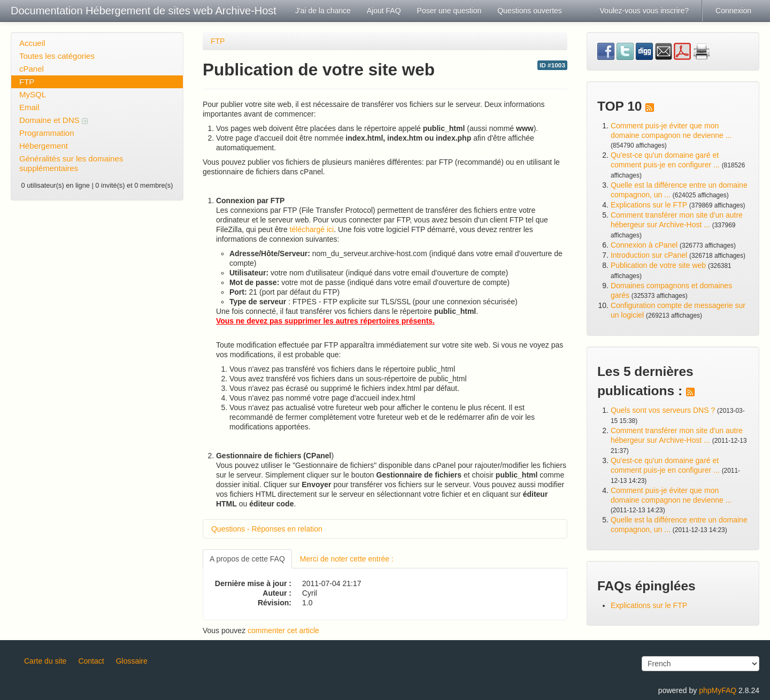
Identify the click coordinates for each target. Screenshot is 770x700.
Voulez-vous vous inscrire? (645, 11)
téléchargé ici (312, 229)
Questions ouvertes (530, 11)
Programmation (47, 133)
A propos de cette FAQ (247, 559)
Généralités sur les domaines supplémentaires (71, 163)
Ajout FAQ (384, 11)
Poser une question (449, 11)
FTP (27, 82)
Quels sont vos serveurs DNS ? (663, 410)
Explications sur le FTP (649, 205)
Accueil (32, 43)
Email (29, 107)
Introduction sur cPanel (649, 255)
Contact (91, 661)
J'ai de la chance (323, 11)
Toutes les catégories (57, 56)
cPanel (32, 69)
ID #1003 (552, 65)
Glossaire (132, 661)
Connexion (733, 11)
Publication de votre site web (658, 265)
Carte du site (45, 661)
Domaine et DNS (53, 120)
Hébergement (44, 146)
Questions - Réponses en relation (267, 529)
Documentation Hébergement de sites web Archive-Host (144, 11)
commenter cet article (283, 630)
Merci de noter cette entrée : (347, 559)
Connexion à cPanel (644, 245)
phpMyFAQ (718, 690)
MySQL (33, 94)
